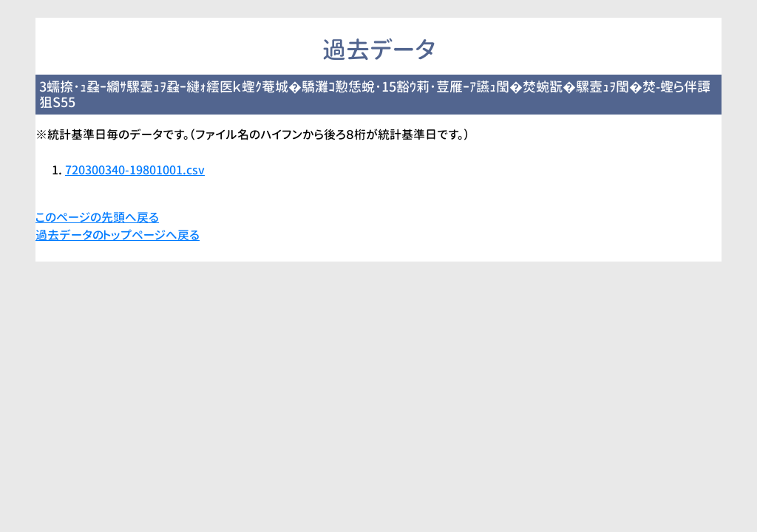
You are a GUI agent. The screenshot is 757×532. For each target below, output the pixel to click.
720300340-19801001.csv (135, 170)
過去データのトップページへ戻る (118, 235)
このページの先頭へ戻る (97, 217)
